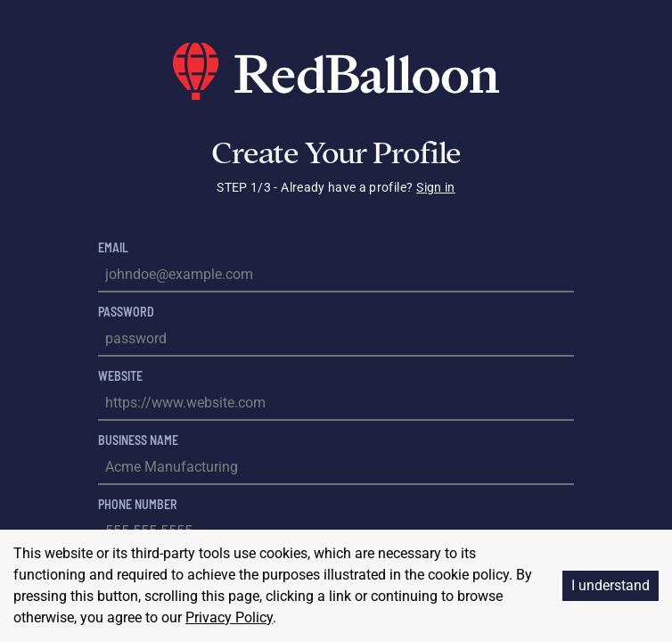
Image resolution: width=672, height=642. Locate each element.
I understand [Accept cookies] (611, 585)
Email (113, 247)
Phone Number (138, 504)
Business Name (138, 440)
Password (126, 312)
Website (120, 376)
